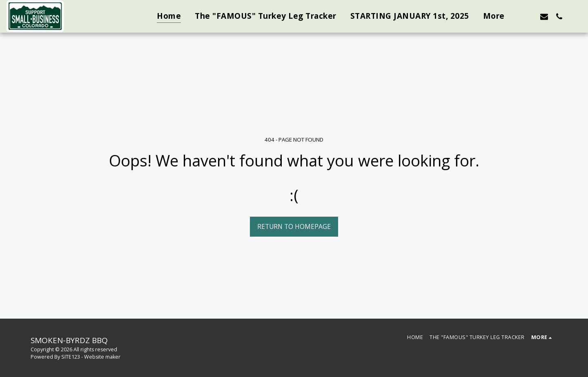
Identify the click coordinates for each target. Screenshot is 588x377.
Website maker (102, 357)
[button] (529, 16)
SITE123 (71, 357)
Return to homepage (294, 226)
